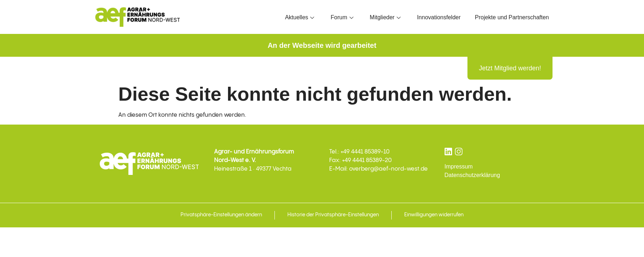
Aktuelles (299, 17)
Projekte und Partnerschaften (512, 17)
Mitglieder (385, 17)
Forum (342, 17)
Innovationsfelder (439, 17)
